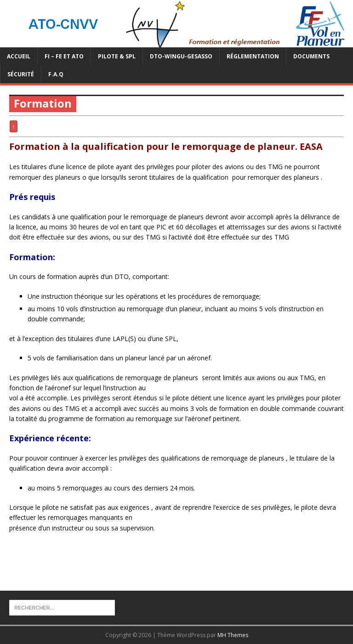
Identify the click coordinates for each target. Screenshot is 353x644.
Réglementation (253, 56)
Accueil (19, 56)
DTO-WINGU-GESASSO (181, 56)
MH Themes (233, 635)
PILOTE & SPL (117, 56)
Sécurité (21, 74)
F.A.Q (56, 74)
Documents (311, 56)
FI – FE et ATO (64, 56)
